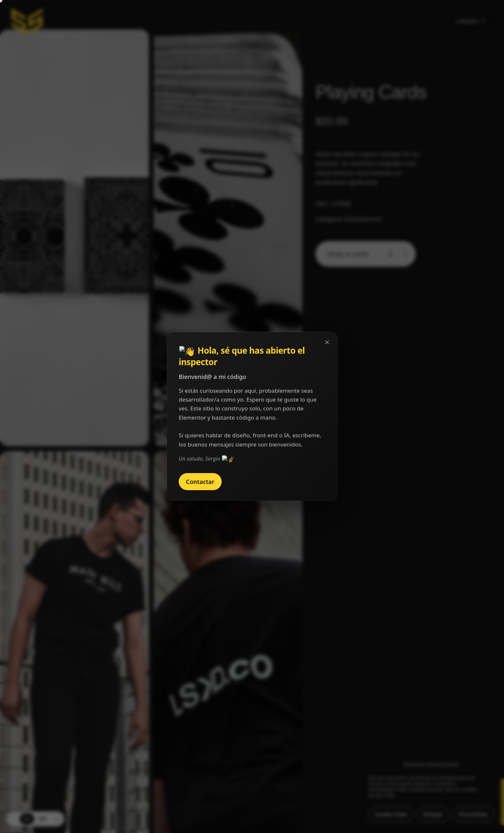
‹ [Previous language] (13, 819)
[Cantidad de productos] (391, 254)
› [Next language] (57, 819)
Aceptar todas (391, 814)
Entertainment (363, 219)
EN (43, 819)
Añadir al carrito (348, 254)
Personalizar (473, 814)
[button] (491, 764)
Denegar (433, 814)
